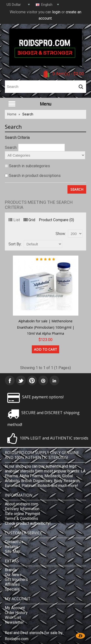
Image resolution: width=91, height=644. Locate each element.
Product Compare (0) (56, 220)
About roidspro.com (21, 504)
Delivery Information (22, 509)
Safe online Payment (22, 514)
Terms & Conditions (21, 519)
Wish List (13, 617)
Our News (13, 575)
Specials (12, 589)
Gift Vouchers (16, 580)
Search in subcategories (29, 166)
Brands (11, 570)
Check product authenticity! (28, 523)
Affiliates (12, 584)
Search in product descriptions (35, 176)
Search (28, 114)
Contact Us (14, 542)
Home (12, 114)
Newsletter (14, 622)
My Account (15, 608)
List (14, 220)
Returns (11, 547)
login (56, 12)
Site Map (12, 551)
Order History (16, 613)
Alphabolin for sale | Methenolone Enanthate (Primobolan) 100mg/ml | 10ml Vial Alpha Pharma (46, 327)
